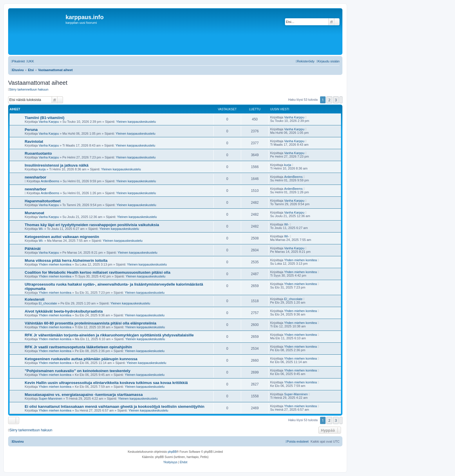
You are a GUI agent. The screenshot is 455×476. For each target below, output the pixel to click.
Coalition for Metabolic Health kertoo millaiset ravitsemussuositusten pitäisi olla (98, 272)
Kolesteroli (35, 299)
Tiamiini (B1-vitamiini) (45, 118)
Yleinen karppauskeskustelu (136, 122)
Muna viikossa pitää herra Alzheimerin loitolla (66, 260)
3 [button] (336, 100)
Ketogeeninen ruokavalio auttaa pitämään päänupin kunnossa (81, 359)
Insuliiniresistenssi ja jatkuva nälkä (57, 165)
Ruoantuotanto (38, 153)
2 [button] (329, 100)
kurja (42, 169)
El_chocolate (48, 303)
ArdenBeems (50, 181)
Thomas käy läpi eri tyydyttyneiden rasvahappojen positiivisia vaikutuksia (92, 225)
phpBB (172, 452)
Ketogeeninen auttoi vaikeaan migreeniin (62, 237)
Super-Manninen (50, 399)
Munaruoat (34, 213)
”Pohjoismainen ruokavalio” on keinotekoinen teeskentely (77, 371)
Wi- (41, 229)
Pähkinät (33, 249)
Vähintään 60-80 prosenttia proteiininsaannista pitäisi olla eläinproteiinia (91, 323)
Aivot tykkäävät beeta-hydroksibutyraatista (64, 311)
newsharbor (36, 177)
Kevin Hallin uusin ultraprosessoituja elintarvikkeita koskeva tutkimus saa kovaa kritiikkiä (106, 383)
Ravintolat (34, 141)
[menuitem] (30, 61)
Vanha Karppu (49, 122)
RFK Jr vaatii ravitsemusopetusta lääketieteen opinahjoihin (78, 347)
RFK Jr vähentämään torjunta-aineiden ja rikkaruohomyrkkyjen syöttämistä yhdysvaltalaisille (109, 335)
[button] (341, 100)
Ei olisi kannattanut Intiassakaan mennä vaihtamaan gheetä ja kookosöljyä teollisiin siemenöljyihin (114, 406)
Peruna (31, 130)
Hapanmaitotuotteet (43, 201)
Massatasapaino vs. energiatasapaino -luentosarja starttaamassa (84, 395)
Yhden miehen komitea (55, 264)
